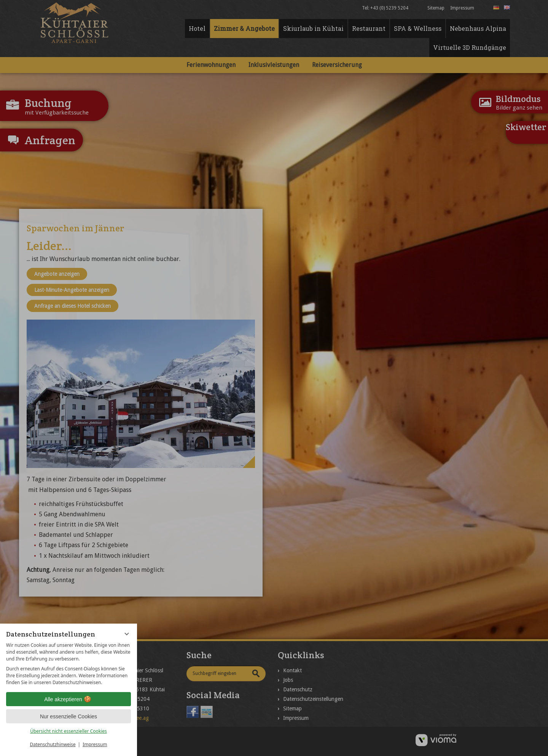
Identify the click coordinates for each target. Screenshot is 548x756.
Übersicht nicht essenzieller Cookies (68, 731)
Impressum (95, 744)
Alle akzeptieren (68, 699)
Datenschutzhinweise (53, 744)
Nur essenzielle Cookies (68, 716)
